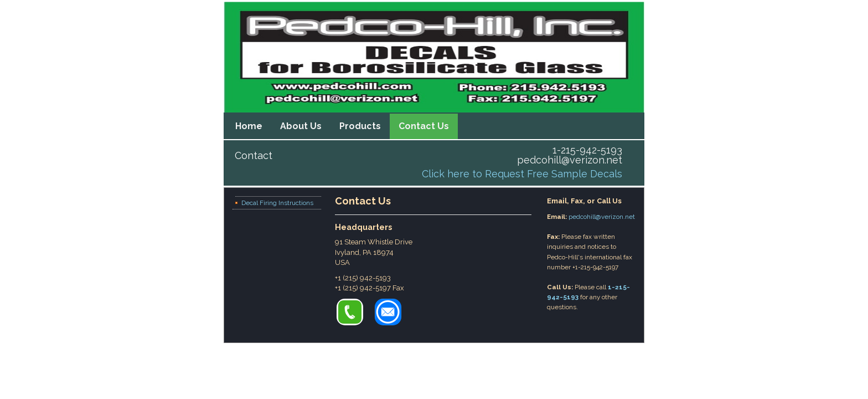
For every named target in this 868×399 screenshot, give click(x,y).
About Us (301, 126)
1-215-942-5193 (587, 150)
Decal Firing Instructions (277, 203)
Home (249, 126)
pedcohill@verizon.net (570, 160)
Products (360, 126)
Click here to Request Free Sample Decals (522, 174)
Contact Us (424, 126)
